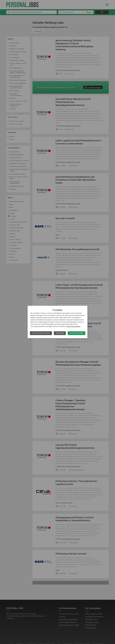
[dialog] (58, 322)
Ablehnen (60, 333)
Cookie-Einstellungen (41, 333)
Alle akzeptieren (77, 333)
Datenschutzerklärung (73, 326)
